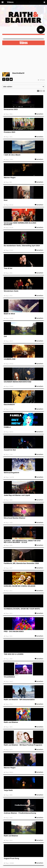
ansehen (39, 114)
